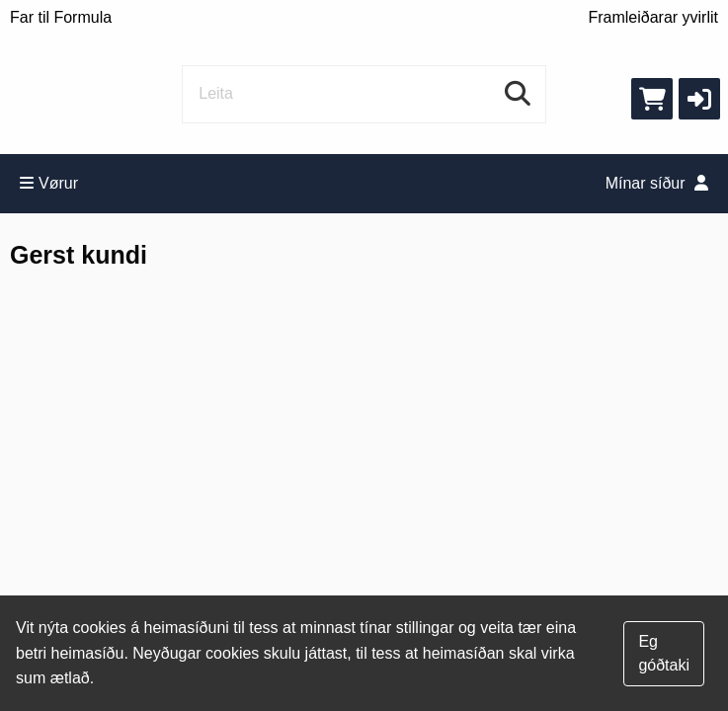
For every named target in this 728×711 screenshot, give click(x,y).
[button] (699, 99)
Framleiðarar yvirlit (653, 17)
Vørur (49, 183)
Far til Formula (61, 17)
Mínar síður (657, 183)
